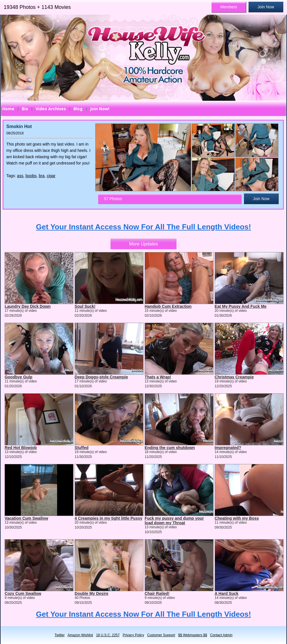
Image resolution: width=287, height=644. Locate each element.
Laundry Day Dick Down (28, 306)
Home (8, 109)
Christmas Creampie (234, 377)
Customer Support (161, 635)
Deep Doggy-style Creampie (101, 377)
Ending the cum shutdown (170, 448)
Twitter (60, 635)
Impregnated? (228, 448)
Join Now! (100, 109)
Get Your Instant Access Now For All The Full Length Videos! (143, 227)
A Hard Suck (227, 593)
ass (20, 176)
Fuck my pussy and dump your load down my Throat (174, 521)
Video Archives (51, 109)
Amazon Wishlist (80, 635)
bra (42, 176)
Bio (25, 109)
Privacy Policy (133, 635)
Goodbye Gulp (18, 377)
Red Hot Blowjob (21, 448)
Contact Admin (221, 635)
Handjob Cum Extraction (168, 306)
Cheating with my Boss (237, 518)
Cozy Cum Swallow (23, 593)
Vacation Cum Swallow (26, 518)
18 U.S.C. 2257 (108, 635)
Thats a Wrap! (158, 377)
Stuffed (82, 448)
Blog (78, 109)
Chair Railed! (157, 593)
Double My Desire (91, 593)
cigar (51, 176)
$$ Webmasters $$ (193, 635)
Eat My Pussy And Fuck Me (241, 306)
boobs (31, 176)
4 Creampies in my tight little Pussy (108, 518)
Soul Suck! (85, 306)
